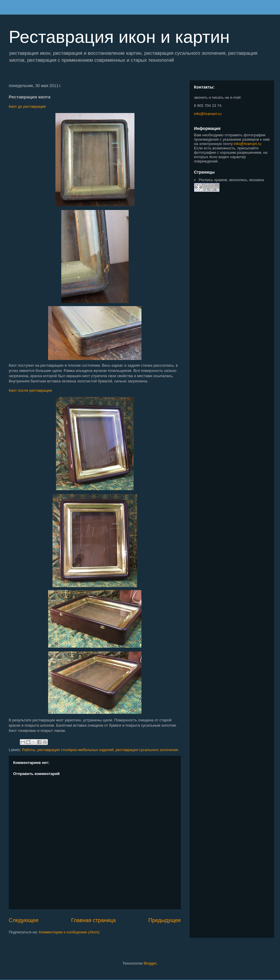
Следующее (24, 920)
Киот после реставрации (30, 390)
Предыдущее (165, 920)
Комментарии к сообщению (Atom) (69, 932)
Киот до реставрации (27, 106)
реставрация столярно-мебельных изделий (75, 750)
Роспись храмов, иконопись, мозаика (231, 180)
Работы (29, 750)
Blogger (150, 963)
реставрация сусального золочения (147, 750)
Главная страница (93, 920)
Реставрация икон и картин (119, 37)
